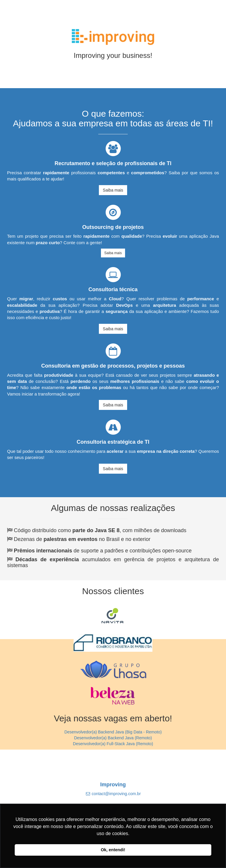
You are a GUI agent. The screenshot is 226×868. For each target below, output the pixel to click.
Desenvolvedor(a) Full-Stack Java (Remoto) (113, 744)
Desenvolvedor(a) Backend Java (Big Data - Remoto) (113, 732)
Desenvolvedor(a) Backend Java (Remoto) (113, 738)
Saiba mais (113, 190)
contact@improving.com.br (116, 794)
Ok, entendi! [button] (113, 850)
